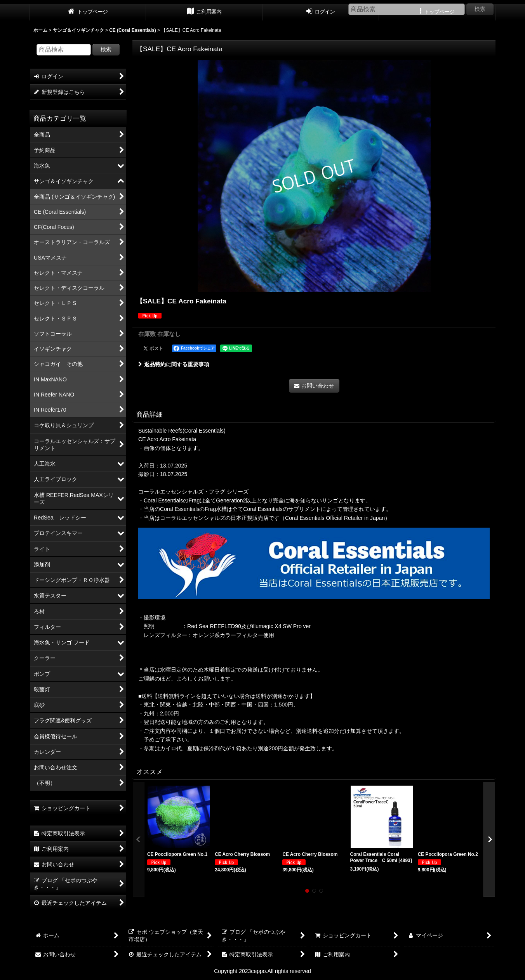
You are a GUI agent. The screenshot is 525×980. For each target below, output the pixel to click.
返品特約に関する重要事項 (174, 364)
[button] (139, 839)
